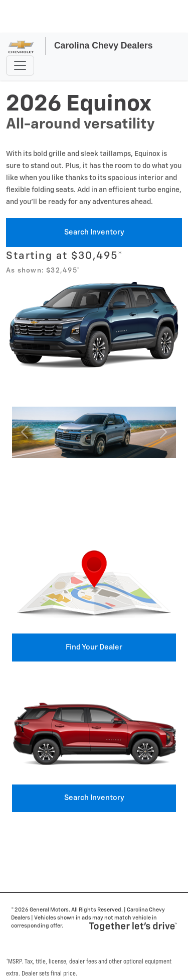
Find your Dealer (94, 647)
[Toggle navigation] (20, 65)
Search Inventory (94, 232)
